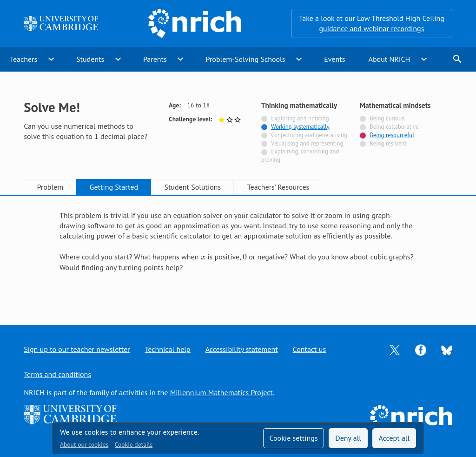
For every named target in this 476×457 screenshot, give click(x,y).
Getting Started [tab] (114, 187)
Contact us (310, 349)
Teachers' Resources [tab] (278, 187)
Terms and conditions (57, 374)
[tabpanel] (238, 252)
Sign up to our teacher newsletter (77, 349)
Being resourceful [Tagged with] (392, 135)
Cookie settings (293, 438)
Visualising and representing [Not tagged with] (307, 143)
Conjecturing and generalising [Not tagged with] (309, 135)
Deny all (348, 438)
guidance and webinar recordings (371, 28)
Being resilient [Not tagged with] (388, 143)
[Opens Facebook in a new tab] (421, 349)
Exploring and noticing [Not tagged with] (300, 118)
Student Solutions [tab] (192, 187)
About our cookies (84, 444)
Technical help (168, 349)
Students (90, 59)
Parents (155, 59)
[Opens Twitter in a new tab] (395, 349)
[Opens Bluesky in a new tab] (447, 350)
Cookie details (134, 444)
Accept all (394, 438)
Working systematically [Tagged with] (300, 127)
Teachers (23, 59)
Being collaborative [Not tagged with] (394, 127)
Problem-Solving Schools (246, 59)
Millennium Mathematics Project (221, 392)
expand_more (51, 59)
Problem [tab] (50, 187)
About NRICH (390, 59)
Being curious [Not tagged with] (387, 118)
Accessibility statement (242, 349)
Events (334, 59)
